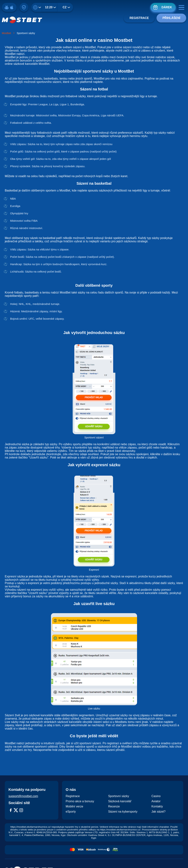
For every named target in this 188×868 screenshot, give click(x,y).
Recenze (114, 806)
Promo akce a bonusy (80, 801)
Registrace (139, 18)
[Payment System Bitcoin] (91, 850)
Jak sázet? (158, 812)
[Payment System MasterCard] (72, 850)
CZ (65, 7)
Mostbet (6, 33)
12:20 (49, 7)
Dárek (167, 7)
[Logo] (22, 20)
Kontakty (157, 806)
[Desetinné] (38, 7)
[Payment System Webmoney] (104, 850)
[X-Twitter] (16, 811)
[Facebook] (11, 811)
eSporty (71, 812)
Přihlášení (171, 18)
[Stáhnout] (9, 7)
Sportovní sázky (119, 796)
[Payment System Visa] (80, 850)
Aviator (156, 801)
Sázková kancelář (120, 801)
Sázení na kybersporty (123, 812)
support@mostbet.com (23, 796)
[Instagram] (21, 811)
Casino (156, 796)
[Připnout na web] (24, 7)
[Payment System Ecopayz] (115, 850)
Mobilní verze (74, 806)
